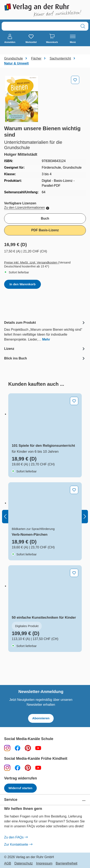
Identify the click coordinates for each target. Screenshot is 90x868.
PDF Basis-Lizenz (45, 230)
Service (11, 800)
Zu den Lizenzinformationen (27, 208)
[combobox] (40, 26)
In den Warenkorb (22, 284)
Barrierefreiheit (67, 863)
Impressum (44, 863)
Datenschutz (24, 863)
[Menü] (73, 39)
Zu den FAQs (16, 837)
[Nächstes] (85, 517)
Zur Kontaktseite (18, 845)
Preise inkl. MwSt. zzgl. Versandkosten (31, 262)
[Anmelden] (10, 39)
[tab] (45, 331)
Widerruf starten (20, 788)
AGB (8, 863)
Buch (45, 218)
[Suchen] (83, 26)
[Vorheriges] (5, 517)
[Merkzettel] (31, 39)
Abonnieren (41, 718)
